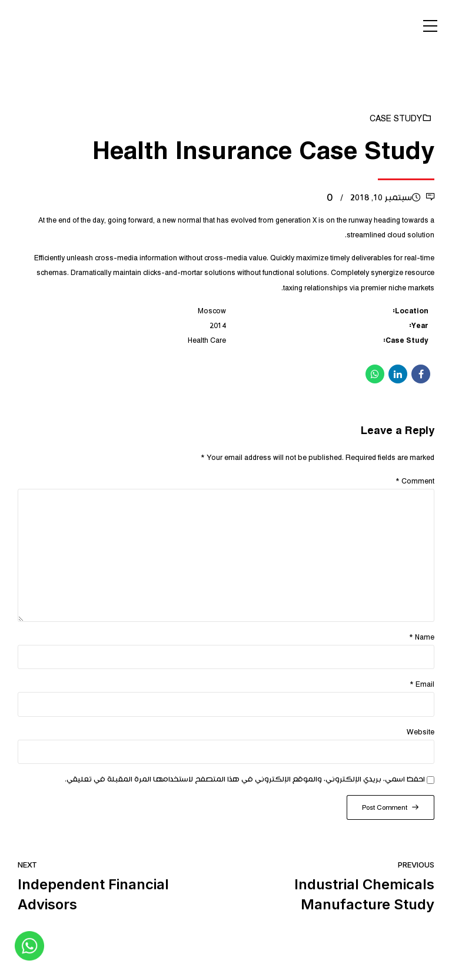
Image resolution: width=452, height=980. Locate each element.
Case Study (396, 119)
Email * (422, 685)
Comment (415, 481)
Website (421, 732)
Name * (422, 638)
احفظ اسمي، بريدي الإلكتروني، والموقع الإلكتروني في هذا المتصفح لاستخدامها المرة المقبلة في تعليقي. (245, 779)
